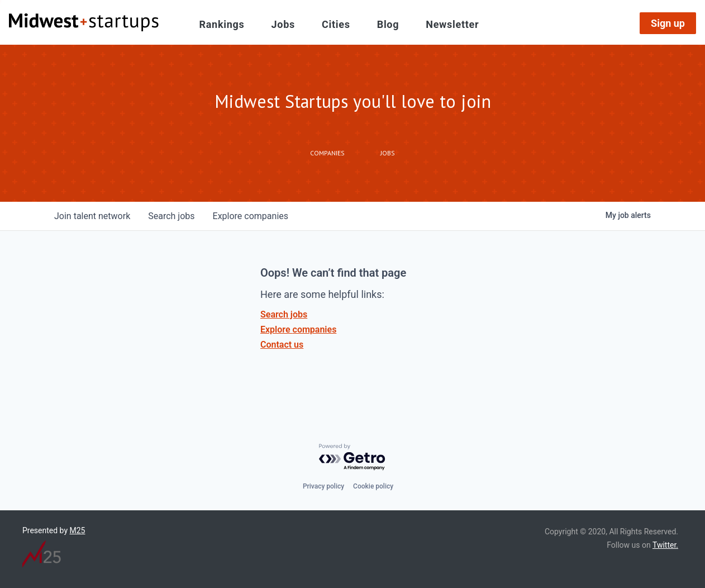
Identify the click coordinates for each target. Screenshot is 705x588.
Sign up (668, 23)
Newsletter (452, 24)
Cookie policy (373, 486)
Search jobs (284, 314)
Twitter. (665, 545)
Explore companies (298, 329)
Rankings (222, 24)
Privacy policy (323, 486)
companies (251, 216)
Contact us (282, 345)
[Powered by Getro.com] (352, 457)
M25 (78, 530)
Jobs (283, 24)
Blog (388, 24)
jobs (171, 216)
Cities (336, 24)
